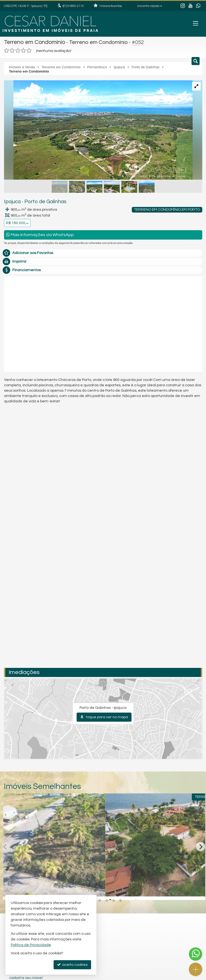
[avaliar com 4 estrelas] (23, 50)
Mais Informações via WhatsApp (40, 234)
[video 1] (103, 322)
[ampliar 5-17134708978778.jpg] (98, 130)
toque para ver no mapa (104, 716)
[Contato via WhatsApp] (196, 954)
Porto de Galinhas (41, 201)
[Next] (201, 846)
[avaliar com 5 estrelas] (29, 50)
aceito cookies (72, 965)
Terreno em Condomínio (33, 42)
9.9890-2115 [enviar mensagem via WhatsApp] (73, 6)
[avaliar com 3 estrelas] (18, 50)
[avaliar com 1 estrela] (7, 50)
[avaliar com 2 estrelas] (12, 50)
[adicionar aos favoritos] (95, 890)
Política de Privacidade (31, 945)
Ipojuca (11, 201)
